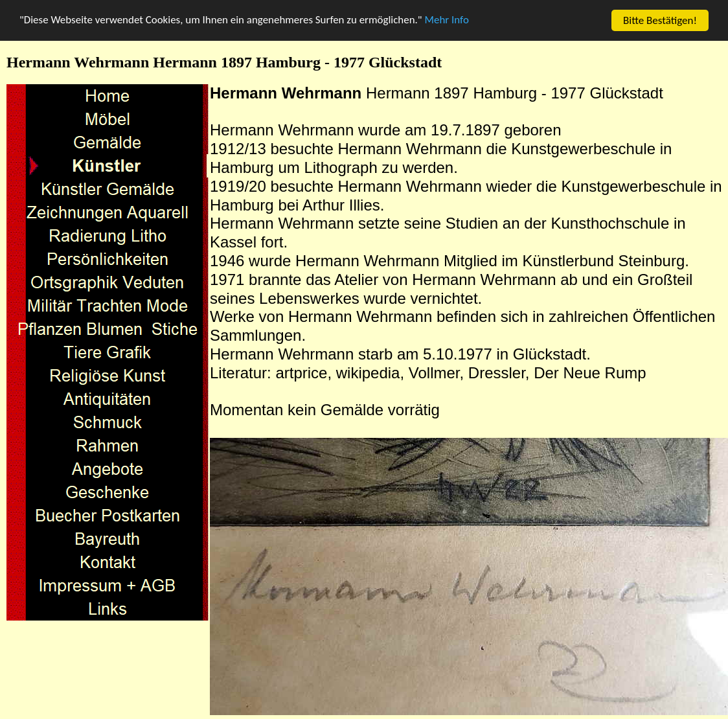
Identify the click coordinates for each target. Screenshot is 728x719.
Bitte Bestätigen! (660, 20)
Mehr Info (449, 21)
